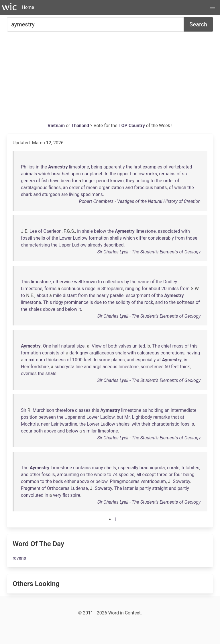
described (114, 245)
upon (76, 174)
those (192, 238)
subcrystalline (69, 367)
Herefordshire (35, 367)
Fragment (31, 488)
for (74, 181)
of (166, 167)
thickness (56, 360)
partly (145, 488)
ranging (133, 289)
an (65, 188)
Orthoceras (58, 488)
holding (156, 410)
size (80, 346)
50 (167, 367)
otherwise (63, 282)
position (29, 417)
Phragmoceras (125, 481)
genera (28, 181)
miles (173, 289)
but (120, 417)
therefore (65, 410)
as (145, 410)
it (80, 309)
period (103, 181)
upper (123, 174)
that (175, 417)
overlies (29, 374)
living (74, 194)
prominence (76, 302)
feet (88, 360)
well (78, 282)
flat (66, 495)
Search (198, 24)
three (162, 475)
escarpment (138, 295)
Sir (24, 410)
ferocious (144, 188)
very (57, 495)
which (44, 174)
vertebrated (180, 167)
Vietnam (57, 126)
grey (84, 353)
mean (92, 188)
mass (178, 346)
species (126, 475)
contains (82, 468)
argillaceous (102, 353)
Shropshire (112, 289)
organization (112, 188)
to (152, 181)
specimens (92, 194)
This (25, 282)
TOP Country (132, 126)
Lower (66, 238)
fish (45, 181)
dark (74, 353)
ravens (19, 558)
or (171, 475)
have (55, 181)
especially (146, 360)
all (139, 475)
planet (96, 174)
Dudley (170, 282)
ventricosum (153, 481)
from (180, 238)
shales (35, 309)
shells (39, 238)
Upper (65, 245)
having (193, 353)
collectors (113, 282)
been (66, 181)
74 (115, 475)
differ (142, 238)
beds (58, 481)
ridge (90, 289)
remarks (162, 417)
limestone (79, 167)
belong (142, 181)
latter (128, 488)
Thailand (81, 126)
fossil (26, 238)
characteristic (165, 424)
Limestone (32, 289)
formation (99, 238)
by (127, 282)
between (47, 417)
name (144, 282)
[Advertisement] (110, 79)
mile (57, 295)
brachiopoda (152, 468)
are (64, 194)
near (45, 424)
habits (161, 188)
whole (100, 475)
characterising (35, 245)
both (113, 346)
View (97, 346)
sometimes (152, 367)
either (70, 481)
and (129, 188)
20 (164, 289)
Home (28, 7)
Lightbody (142, 417)
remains (167, 174)
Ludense (79, 488)
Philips (28, 167)
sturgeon (51, 194)
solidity (123, 302)
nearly (103, 295)
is (91, 302)
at (159, 360)
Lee (33, 231)
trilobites (190, 468)
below (100, 231)
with (186, 231)
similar (90, 431)
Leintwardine (64, 424)
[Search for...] (95, 24)
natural (68, 346)
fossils (187, 424)
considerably (161, 238)
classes (83, 410)
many (97, 468)
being (97, 167)
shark (26, 194)
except (149, 475)
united (139, 346)
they (130, 181)
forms (50, 289)
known (117, 181)
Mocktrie (30, 424)
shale (87, 231)
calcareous (148, 353)
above (49, 309)
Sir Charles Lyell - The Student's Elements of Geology (149, 252)
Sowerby (181, 481)
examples (153, 167)
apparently (114, 167)
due (98, 302)
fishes (55, 188)
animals (29, 174)
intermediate (184, 410)
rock (149, 302)
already (95, 245)
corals (173, 468)
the (44, 167)
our (85, 174)
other (35, 475)
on (82, 475)
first (137, 167)
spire (75, 495)
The (156, 346)
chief (166, 346)
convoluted (32, 495)
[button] (213, 7)
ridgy (58, 302)
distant (70, 295)
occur (27, 431)
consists (51, 353)
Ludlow (137, 174)
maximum (35, 360)
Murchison (43, 410)
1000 (77, 360)
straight (160, 488)
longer (89, 181)
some (105, 360)
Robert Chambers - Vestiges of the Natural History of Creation (140, 201)
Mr (127, 417)
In (107, 174)
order (169, 181)
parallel (117, 295)
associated (169, 231)
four (178, 475)
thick (185, 367)
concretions (172, 353)
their (146, 424)
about (155, 289)
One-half (52, 346)
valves (125, 346)
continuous (73, 289)
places (118, 360)
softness (186, 302)
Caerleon (53, 231)
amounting (68, 475)
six (185, 174)
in (38, 167)
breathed (60, 174)
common (30, 481)
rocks (151, 174)
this (194, 346)
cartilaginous (34, 188)
